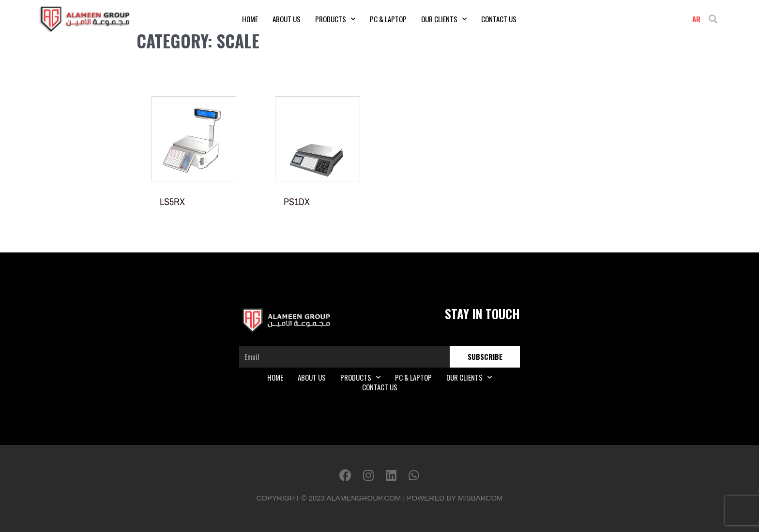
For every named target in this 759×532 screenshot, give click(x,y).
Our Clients (444, 19)
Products (335, 19)
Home (250, 19)
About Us (287, 19)
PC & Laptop (388, 19)
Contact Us (499, 19)
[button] (713, 19)
